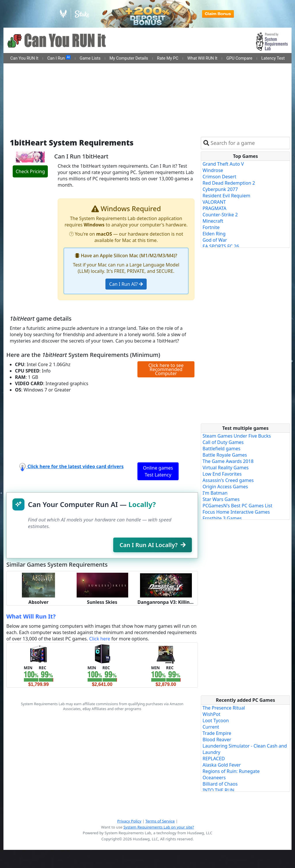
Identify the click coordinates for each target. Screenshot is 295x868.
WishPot (211, 714)
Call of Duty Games (223, 442)
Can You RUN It (24, 58)
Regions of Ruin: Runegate (231, 771)
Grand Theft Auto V (223, 164)
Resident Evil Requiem (226, 196)
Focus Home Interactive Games (236, 512)
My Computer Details (129, 58)
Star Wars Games (221, 499)
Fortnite (211, 227)
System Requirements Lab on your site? (159, 827)
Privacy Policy (129, 821)
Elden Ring (214, 234)
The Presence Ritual (224, 708)
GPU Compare (239, 58)
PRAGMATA (214, 208)
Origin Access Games (225, 487)
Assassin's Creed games (228, 480)
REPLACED (214, 759)
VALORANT (214, 202)
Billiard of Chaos (220, 784)
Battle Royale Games (225, 455)
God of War (215, 240)
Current (211, 727)
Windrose (213, 170)
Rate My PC (168, 58)
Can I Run (59, 58)
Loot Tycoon (216, 721)
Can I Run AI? (126, 284)
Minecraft (213, 221)
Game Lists (90, 58)
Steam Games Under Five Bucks (237, 436)
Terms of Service (160, 821)
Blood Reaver (217, 740)
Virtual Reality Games (226, 468)
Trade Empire (217, 733)
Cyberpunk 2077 (220, 189)
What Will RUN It (202, 58)
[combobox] (249, 143)
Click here (100, 639)
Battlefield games (221, 449)
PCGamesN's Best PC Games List (237, 506)
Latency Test (273, 58)
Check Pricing (30, 171)
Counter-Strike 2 (220, 215)
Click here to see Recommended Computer (166, 369)
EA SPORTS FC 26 (221, 246)
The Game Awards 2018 (228, 461)
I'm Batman (215, 493)
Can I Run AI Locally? (153, 545)
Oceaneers (214, 778)
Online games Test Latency (158, 471)
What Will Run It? (31, 616)
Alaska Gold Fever (222, 765)
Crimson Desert (219, 177)
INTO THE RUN (218, 790)
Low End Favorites (222, 474)
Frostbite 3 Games (222, 518)
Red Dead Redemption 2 (229, 183)
